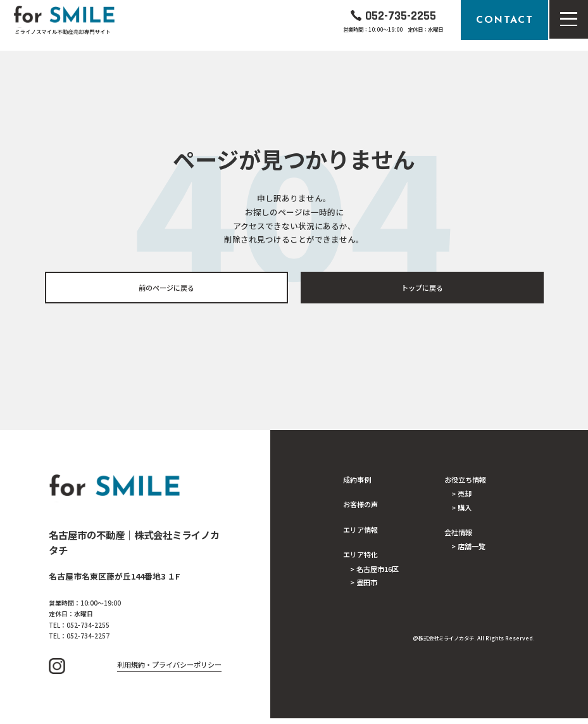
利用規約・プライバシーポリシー (169, 671)
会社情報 (458, 533)
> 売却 (461, 494)
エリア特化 (360, 555)
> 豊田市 (364, 583)
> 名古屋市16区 (374, 569)
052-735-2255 (401, 15)
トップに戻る (422, 288)
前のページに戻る (166, 288)
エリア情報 (360, 530)
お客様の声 (360, 505)
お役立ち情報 (465, 480)
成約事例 (357, 480)
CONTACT (504, 20)
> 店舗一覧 (468, 548)
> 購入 (461, 509)
